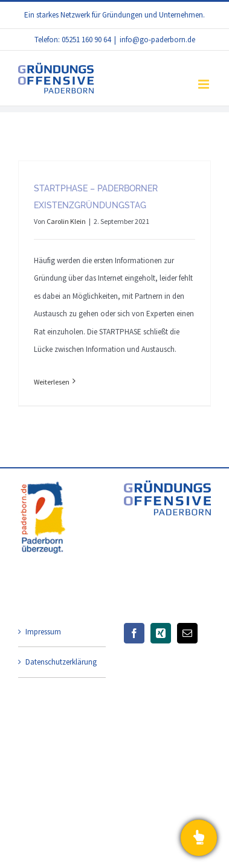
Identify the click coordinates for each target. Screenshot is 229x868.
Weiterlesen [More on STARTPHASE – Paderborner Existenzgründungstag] (52, 382)
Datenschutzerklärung (61, 662)
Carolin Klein (66, 221)
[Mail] (187, 633)
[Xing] (161, 633)
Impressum (43, 632)
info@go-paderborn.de (157, 40)
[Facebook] (134, 633)
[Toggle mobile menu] (205, 84)
